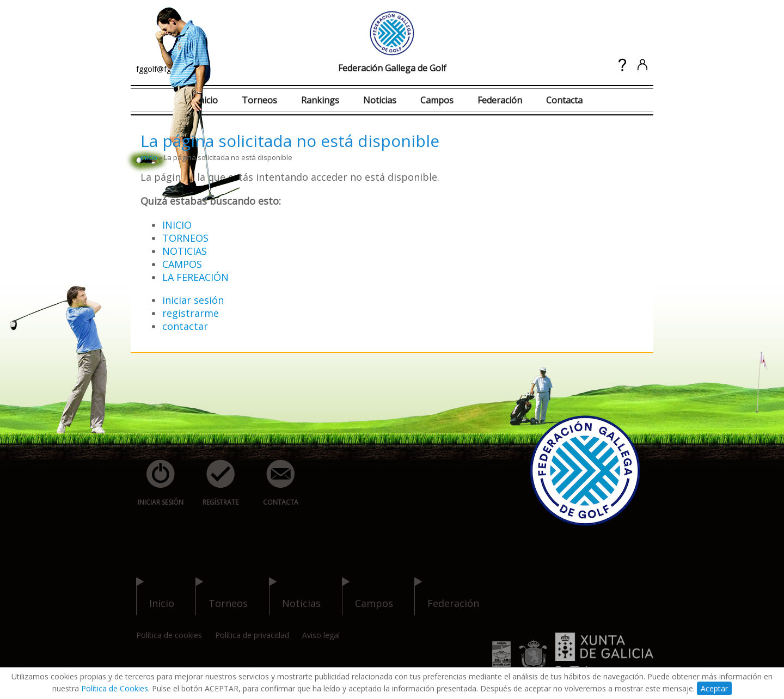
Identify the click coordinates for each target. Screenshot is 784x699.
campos (367, 596)
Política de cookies (169, 635)
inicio (149, 157)
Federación (500, 100)
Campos (437, 100)
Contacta (564, 100)
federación (447, 596)
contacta (274, 483)
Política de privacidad (252, 635)
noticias (295, 596)
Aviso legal (321, 635)
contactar (185, 326)
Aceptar (714, 688)
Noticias (380, 100)
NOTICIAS (185, 251)
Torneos (259, 100)
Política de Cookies (115, 688)
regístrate (215, 483)
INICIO (177, 225)
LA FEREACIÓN (195, 277)
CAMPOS (182, 264)
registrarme (191, 313)
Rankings (320, 100)
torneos (222, 596)
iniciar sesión (193, 300)
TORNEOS (185, 238)
